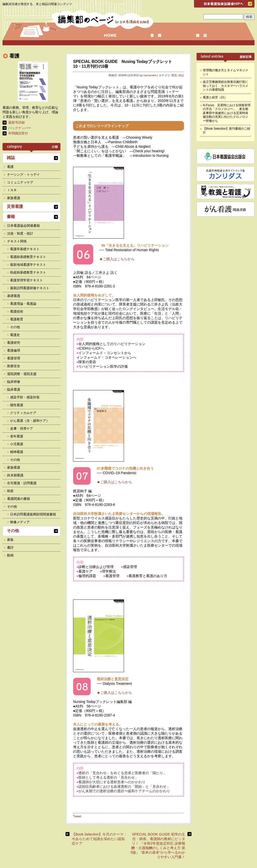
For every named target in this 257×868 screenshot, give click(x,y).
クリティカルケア (23, 413)
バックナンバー (20, 128)
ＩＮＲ (12, 190)
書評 (10, 548)
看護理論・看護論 (23, 304)
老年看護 (17, 436)
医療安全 (14, 366)
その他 (15, 327)
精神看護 (17, 452)
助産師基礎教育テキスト (28, 272)
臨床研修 (14, 382)
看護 (174, 75)
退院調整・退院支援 (22, 374)
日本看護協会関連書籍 (23, 226)
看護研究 (14, 343)
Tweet (77, 816)
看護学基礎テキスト (25, 249)
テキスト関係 (17, 241)
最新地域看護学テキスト (28, 265)
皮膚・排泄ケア (22, 428)
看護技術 (17, 311)
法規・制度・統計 (20, 233)
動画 (10, 555)
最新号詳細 (17, 122)
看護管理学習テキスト (26, 280)
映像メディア (20, 522)
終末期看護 (15, 475)
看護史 (15, 335)
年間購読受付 (18, 133)
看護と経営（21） (215, 97)
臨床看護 (14, 389)
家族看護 (14, 198)
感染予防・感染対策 (25, 397)
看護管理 (14, 358)
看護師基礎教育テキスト (28, 257)
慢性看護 (17, 405)
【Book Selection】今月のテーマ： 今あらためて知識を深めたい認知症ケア (99, 839)
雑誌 (181, 75)
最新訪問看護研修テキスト (30, 288)
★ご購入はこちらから (117, 259)
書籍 (11, 217)
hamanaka (150, 75)
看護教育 (17, 319)
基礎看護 (14, 296)
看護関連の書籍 (19, 499)
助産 (10, 491)
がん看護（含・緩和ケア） (30, 421)
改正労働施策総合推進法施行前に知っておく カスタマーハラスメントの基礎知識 (226, 86)
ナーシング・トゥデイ (23, 175)
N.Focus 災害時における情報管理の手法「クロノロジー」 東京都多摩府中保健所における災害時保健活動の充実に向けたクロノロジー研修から (227, 113)
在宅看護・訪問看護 (22, 483)
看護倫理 (14, 350)
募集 (10, 540)
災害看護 (15, 206)
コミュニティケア (20, 182)
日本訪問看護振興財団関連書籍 (33, 514)
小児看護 (17, 444)
